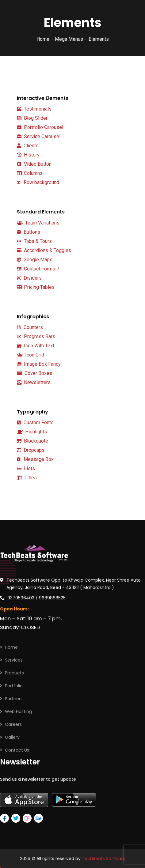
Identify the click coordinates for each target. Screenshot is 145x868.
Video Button (34, 164)
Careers (13, 724)
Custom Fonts (35, 423)
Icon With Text (36, 346)
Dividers (29, 278)
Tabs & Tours (34, 241)
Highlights (32, 432)
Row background (38, 182)
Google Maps (35, 260)
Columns (30, 173)
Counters (30, 327)
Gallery (12, 737)
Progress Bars (36, 336)
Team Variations (38, 223)
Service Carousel (39, 137)
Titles (27, 478)
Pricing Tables (36, 287)
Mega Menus (69, 39)
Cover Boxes (34, 373)
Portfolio (14, 686)
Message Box (35, 459)
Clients (28, 146)
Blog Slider (32, 118)
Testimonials (34, 109)
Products (14, 673)
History (28, 155)
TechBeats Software (104, 859)
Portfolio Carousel (40, 127)
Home (43, 39)
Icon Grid (31, 355)
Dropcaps (31, 450)
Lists (26, 468)
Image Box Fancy (39, 364)
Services (14, 660)
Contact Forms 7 (38, 269)
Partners (14, 699)
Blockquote (32, 441)
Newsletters (34, 382)
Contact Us (17, 750)
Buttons (29, 232)
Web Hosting (18, 711)
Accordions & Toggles (44, 250)
